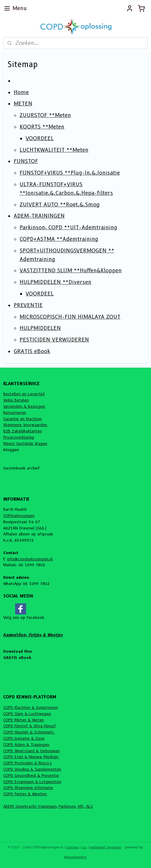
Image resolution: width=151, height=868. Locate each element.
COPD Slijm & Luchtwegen (27, 714)
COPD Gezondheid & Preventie (31, 775)
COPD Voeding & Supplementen (32, 769)
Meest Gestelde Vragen (25, 443)
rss (84, 847)
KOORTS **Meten (42, 127)
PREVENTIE (28, 305)
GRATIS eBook (32, 351)
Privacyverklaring (19, 437)
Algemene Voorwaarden (26, 425)
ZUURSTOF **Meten (45, 115)
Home (21, 92)
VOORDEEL (40, 138)
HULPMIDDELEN (40, 328)
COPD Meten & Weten (24, 720)
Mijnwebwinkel (75, 857)
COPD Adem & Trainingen (26, 744)
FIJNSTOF (26, 161)
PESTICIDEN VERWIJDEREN (54, 340)
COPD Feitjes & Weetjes (25, 794)
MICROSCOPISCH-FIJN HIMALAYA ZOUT (70, 317)
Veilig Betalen (16, 400)
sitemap (73, 847)
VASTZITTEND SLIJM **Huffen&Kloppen (71, 271)
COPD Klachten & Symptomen (31, 707)
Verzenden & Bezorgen (24, 406)
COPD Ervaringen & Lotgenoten (32, 782)
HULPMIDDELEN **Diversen (55, 282)
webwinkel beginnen (105, 847)
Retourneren (15, 412)
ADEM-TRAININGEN (39, 216)
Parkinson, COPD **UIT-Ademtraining (68, 227)
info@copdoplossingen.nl (30, 559)
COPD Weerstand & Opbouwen (31, 751)
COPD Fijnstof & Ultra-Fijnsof (30, 726)
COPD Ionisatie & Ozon (24, 738)
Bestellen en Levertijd (24, 394)
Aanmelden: (33, 635)
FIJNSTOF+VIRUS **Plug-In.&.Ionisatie (70, 173)
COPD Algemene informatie (28, 788)
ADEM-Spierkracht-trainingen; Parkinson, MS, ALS (48, 806)
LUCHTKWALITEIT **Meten (54, 150)
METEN (23, 104)
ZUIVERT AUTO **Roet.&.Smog (60, 205)
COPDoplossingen (19, 516)
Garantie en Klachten (23, 419)
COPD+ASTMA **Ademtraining (59, 239)
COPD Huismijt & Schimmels (29, 732)
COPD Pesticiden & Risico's (27, 763)
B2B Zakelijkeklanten (23, 431)
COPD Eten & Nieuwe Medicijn (31, 757)
